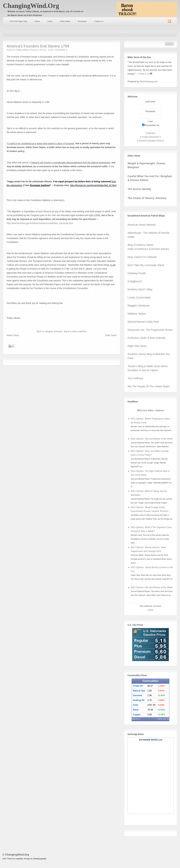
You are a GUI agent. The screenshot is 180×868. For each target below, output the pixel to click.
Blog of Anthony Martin (140, 245)
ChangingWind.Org (31, 6)
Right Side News (137, 346)
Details (151, 610)
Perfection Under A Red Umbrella (146, 338)
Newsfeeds (82, 21)
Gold (135, 705)
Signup (150, 133)
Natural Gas (139, 691)
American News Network (142, 225)
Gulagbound (135, 281)
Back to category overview (49, 331)
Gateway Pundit (137, 273)
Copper (137, 715)
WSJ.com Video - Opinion (150, 410)
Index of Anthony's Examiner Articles (148, 249)
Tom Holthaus (135, 378)
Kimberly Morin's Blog (140, 289)
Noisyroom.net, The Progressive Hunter (150, 330)
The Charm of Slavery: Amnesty (147, 198)
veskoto (19, 859)
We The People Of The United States (149, 386)
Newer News (13, 335)
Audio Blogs (65, 21)
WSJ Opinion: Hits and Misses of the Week (152, 439)
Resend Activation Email (150, 141)
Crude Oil (138, 686)
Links (50, 21)
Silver (136, 710)
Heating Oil (139, 700)
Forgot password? (150, 137)
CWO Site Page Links (18, 21)
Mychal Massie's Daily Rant (143, 322)
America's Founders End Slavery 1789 (38, 46)
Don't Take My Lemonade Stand (146, 265)
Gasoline (138, 695)
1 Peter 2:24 (144, 74)
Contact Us (99, 21)
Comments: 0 (61, 50)
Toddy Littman (22, 50)
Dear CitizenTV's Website (142, 257)
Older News (111, 335)
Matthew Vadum (137, 314)
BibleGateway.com (149, 82)
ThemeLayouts (40, 859)
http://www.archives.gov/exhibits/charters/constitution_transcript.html (40, 223)
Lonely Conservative (139, 297)
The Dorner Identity (139, 189)
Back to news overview (75, 331)
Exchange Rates (148, 740)
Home (37, 21)
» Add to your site (163, 719)
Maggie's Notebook (138, 306)
